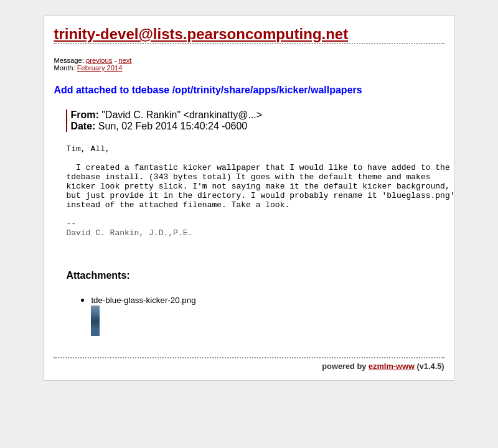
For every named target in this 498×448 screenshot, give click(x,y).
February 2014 (100, 68)
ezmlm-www (392, 366)
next (125, 60)
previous (99, 60)
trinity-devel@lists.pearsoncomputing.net (201, 34)
